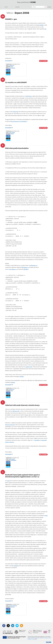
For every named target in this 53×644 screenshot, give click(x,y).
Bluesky (17, 626)
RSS (21, 626)
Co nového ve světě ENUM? (16, 82)
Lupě (8, 481)
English (49, 7)
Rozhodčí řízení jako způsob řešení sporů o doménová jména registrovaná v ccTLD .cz (22, 476)
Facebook (4, 626)
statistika (16, 566)
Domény (13, 607)
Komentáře (8, 61)
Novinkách (37, 440)
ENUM (12, 134)
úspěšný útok (29, 367)
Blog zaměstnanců (27, 2)
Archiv (6, 7)
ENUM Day (15, 112)
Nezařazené (13, 460)
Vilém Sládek (12, 132)
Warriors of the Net (10, 425)
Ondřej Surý (12, 65)
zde (45, 29)
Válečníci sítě (16, 411)
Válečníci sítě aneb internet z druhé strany (22, 405)
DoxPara (13, 382)
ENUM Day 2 (29, 96)
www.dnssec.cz (13, 269)
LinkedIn (13, 626)
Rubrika (17, 7)
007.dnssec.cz (34, 265)
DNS (12, 67)
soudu (46, 516)
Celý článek (43, 61)
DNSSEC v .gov (11, 19)
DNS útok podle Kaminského (17, 148)
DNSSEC (42, 25)
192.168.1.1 (26, 269)
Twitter (8, 626)
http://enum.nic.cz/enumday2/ (19, 121)
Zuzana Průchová (13, 606)
